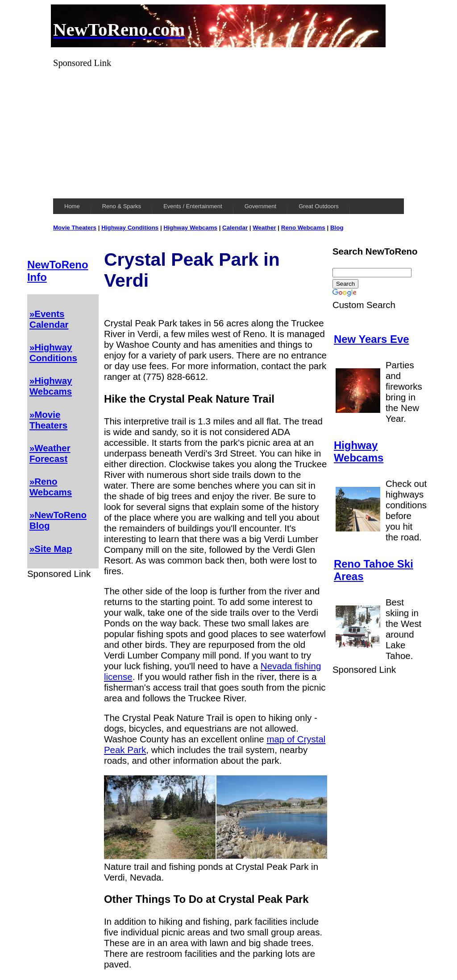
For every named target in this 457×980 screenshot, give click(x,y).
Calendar (235, 228)
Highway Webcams (190, 228)
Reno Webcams (303, 228)
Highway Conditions (130, 228)
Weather (264, 228)
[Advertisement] (228, 131)
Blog (337, 228)
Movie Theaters (75, 228)
